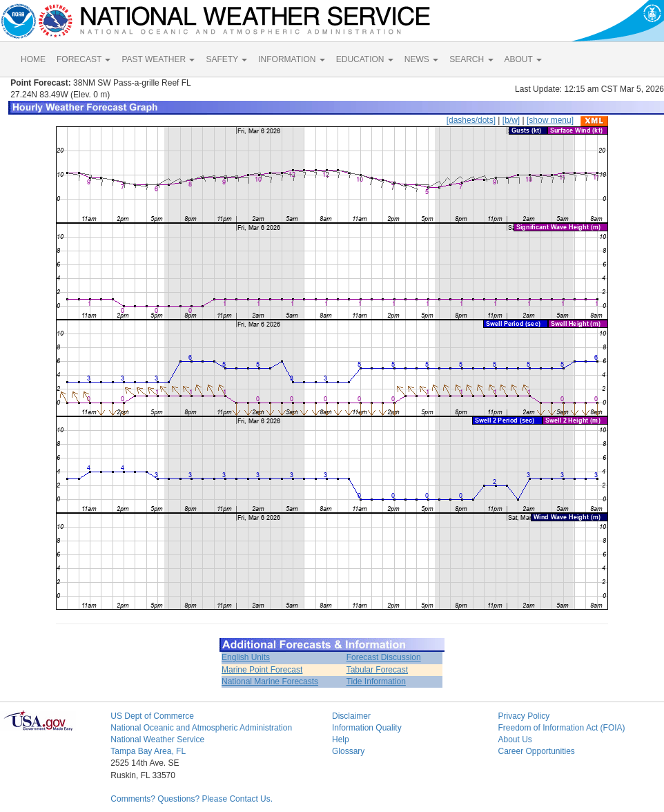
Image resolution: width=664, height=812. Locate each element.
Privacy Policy (524, 716)
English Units (246, 657)
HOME (33, 59)
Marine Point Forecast (262, 670)
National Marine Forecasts (270, 681)
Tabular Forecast (377, 670)
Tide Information (376, 681)
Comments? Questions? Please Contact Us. (192, 799)
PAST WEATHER (158, 59)
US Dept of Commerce (152, 716)
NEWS (421, 59)
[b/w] (511, 120)
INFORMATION (291, 59)
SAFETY (226, 59)
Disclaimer (351, 716)
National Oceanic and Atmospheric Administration (201, 728)
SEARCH (471, 59)
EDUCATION (365, 59)
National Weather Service (157, 739)
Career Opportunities (536, 751)
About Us (515, 739)
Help (341, 739)
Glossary (348, 751)
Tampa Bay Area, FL (148, 751)
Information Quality (367, 728)
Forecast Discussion (384, 657)
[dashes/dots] (471, 120)
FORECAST (84, 59)
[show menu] (550, 120)
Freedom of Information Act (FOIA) (561, 728)
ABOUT (523, 59)
